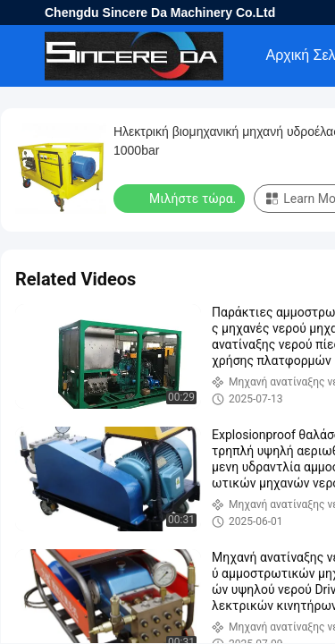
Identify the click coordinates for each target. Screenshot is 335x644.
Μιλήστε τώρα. (181, 198)
